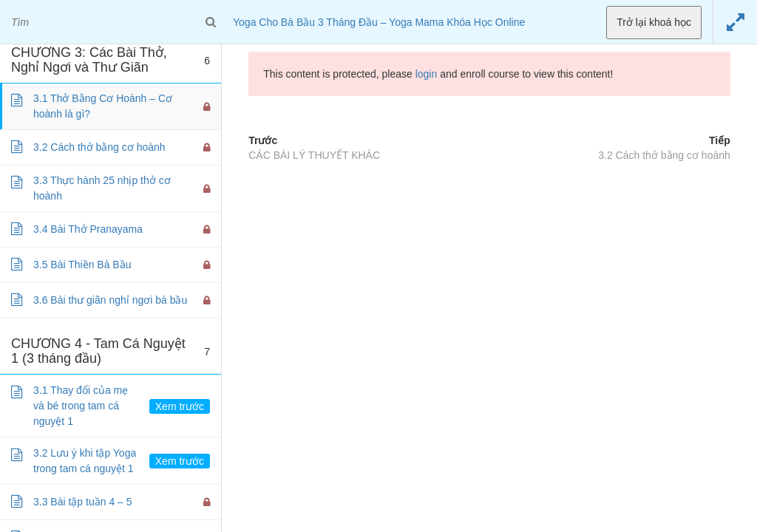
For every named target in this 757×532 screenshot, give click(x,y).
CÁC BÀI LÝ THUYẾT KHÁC (314, 155)
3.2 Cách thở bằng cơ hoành (664, 155)
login (427, 74)
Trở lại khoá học (654, 22)
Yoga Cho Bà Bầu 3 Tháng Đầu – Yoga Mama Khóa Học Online (379, 22)
